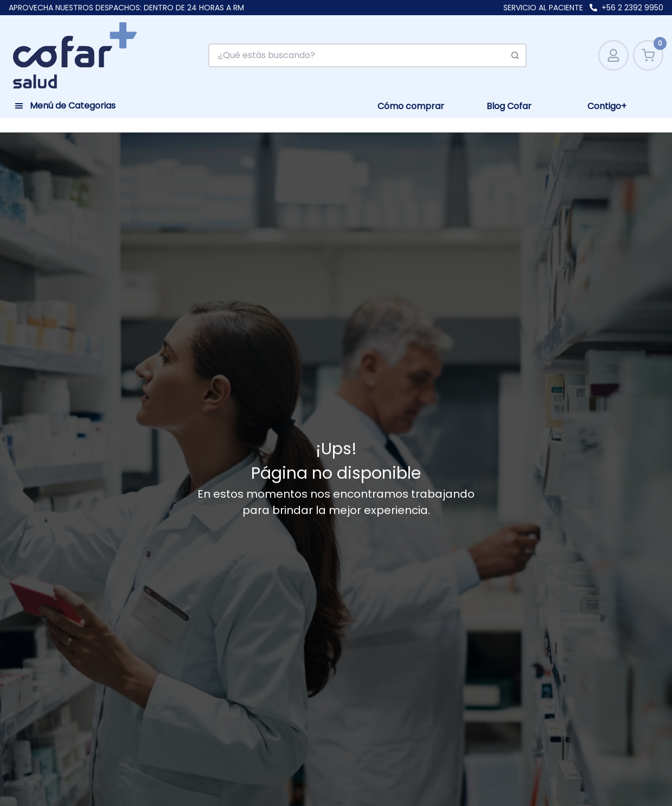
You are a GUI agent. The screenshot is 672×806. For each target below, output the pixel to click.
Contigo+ (607, 106)
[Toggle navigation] (65, 104)
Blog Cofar (509, 106)
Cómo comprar (411, 106)
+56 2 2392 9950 (632, 8)
